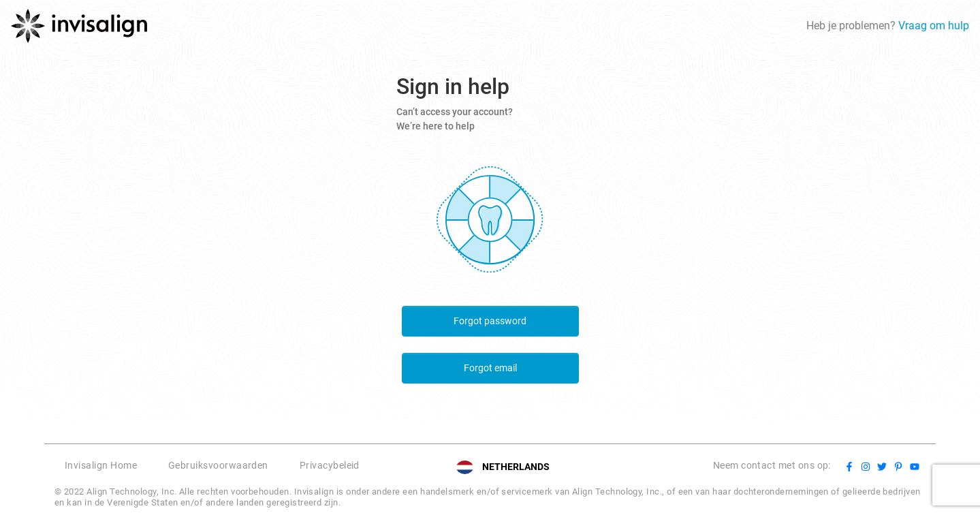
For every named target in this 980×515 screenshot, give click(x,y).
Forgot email (490, 368)
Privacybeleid (330, 465)
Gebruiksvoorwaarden (218, 465)
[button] (386, 467)
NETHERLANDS (516, 467)
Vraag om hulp (934, 26)
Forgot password (490, 321)
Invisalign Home (101, 465)
